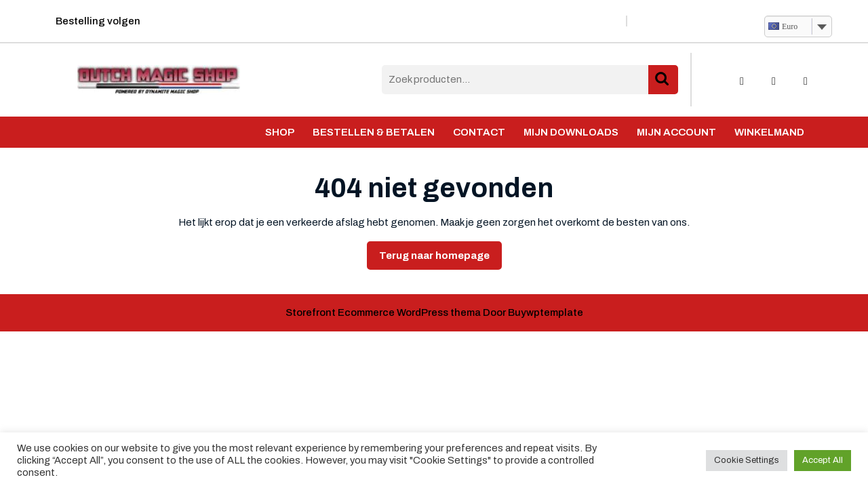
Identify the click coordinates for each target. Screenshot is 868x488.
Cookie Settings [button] (747, 460)
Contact (479, 132)
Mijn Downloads (571, 132)
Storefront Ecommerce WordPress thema (383, 312)
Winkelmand (769, 132)
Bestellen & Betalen (374, 132)
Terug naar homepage (440, 259)
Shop (280, 132)
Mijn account (676, 132)
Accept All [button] (823, 460)
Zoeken (663, 80)
